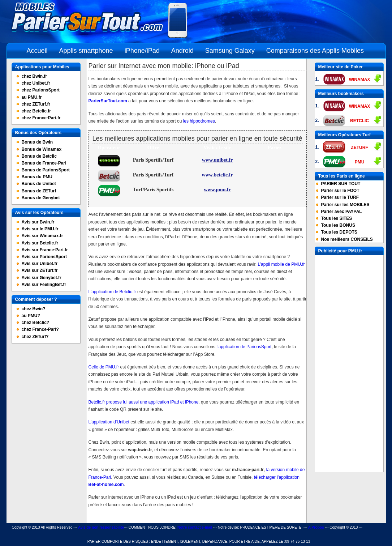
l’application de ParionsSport (243, 347)
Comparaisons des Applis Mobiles (315, 51)
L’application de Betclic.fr (112, 292)
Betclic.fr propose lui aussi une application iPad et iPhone (144, 402)
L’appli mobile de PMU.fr (281, 264)
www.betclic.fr (217, 175)
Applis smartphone (86, 51)
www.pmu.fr (217, 190)
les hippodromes (199, 121)
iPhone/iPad (142, 51)
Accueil (37, 51)
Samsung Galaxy (230, 51)
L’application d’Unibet (109, 422)
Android (182, 51)
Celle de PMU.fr (104, 367)
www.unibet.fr (217, 160)
